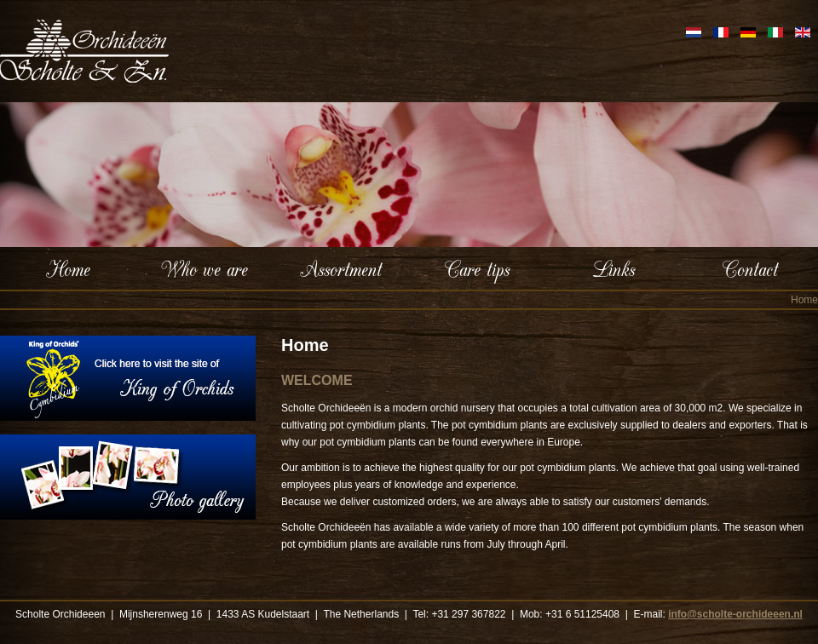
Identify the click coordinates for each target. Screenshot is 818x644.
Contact (750, 268)
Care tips (477, 268)
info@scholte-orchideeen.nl (735, 614)
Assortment (341, 268)
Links (613, 268)
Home (68, 268)
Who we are (204, 268)
